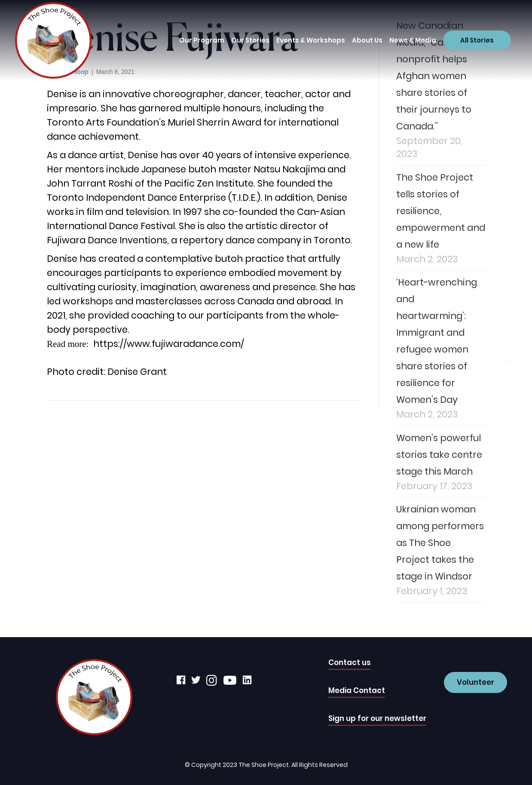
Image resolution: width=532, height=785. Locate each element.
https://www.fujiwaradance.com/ (169, 344)
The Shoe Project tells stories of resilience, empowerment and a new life (441, 211)
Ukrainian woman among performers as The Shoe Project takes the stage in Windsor (440, 543)
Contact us (350, 662)
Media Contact (357, 690)
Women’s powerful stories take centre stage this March (439, 455)
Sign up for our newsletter (377, 718)
